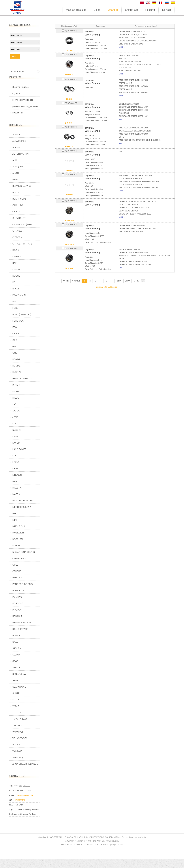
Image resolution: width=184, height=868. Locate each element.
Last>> (128, 281)
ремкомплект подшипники (25, 106)
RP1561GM (69, 221)
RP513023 (69, 244)
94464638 (69, 74)
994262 (69, 99)
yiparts (143, 837)
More (121, 47)
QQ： (12, 800)
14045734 (69, 123)
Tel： (11, 786)
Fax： (12, 791)
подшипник (18, 113)
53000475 (69, 147)
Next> (119, 281)
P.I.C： (12, 805)
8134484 (69, 194)
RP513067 (69, 268)
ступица (16, 93)
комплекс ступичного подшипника (23, 101)
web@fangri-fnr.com (25, 795)
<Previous (76, 281)
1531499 (69, 171)
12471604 (69, 51)
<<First (66, 281)
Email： (13, 795)
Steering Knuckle (21, 87)
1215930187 (20, 800)
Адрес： (13, 810)
